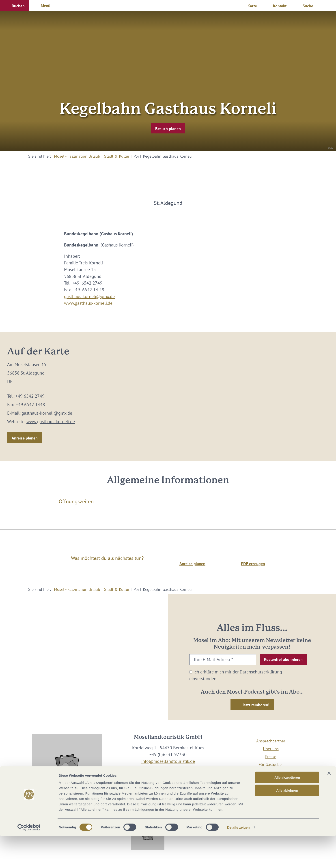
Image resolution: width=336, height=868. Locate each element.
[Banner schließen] (329, 805)
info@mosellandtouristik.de (168, 761)
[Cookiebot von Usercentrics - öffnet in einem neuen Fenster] (29, 859)
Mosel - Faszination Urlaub (77, 156)
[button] (15, 5)
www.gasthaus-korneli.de (88, 303)
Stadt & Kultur (117, 156)
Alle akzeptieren (287, 809)
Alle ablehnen (287, 822)
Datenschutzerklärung (261, 672)
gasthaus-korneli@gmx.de (89, 296)
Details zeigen (238, 859)
